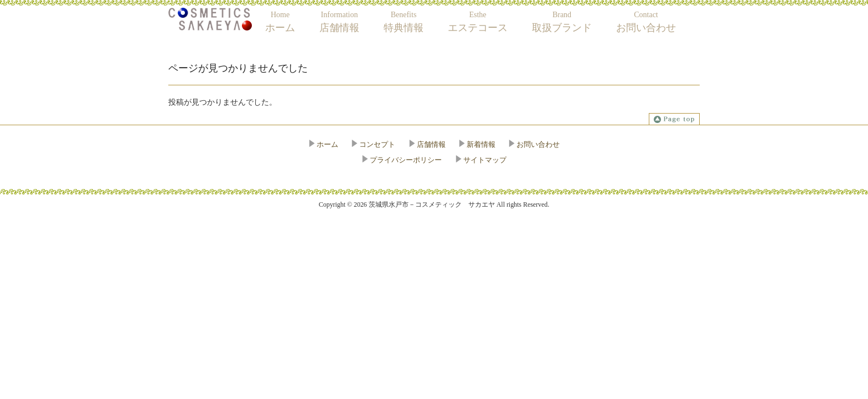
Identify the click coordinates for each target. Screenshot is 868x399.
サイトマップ (485, 160)
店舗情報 (431, 144)
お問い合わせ (538, 144)
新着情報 (481, 144)
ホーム (327, 144)
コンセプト (377, 144)
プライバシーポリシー (406, 160)
